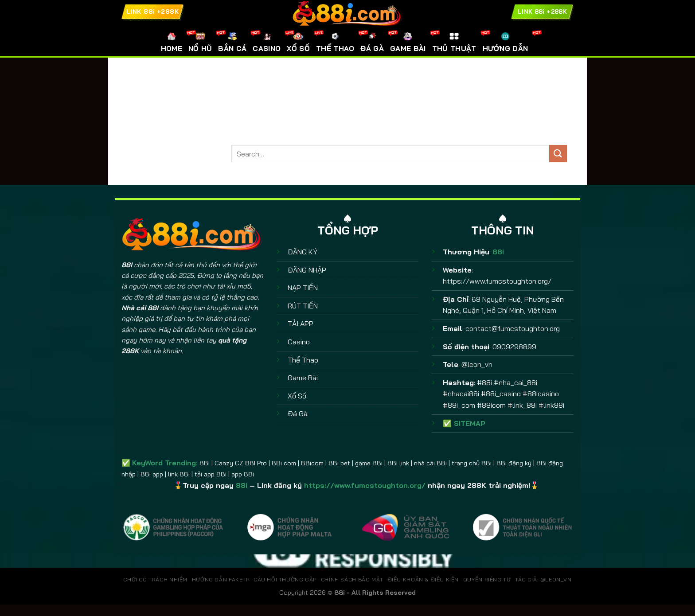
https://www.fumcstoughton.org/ (497, 281)
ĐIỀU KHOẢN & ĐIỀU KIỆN (423, 579)
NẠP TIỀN (303, 288)
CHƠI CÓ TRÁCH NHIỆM (155, 579)
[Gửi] (558, 154)
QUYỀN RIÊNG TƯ (487, 579)
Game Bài (303, 378)
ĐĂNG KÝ (303, 252)
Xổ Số (297, 396)
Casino (299, 342)
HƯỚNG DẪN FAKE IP (221, 579)
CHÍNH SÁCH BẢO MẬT (352, 579)
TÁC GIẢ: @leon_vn (543, 579)
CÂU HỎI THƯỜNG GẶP (285, 579)
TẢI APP (301, 324)
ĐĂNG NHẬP (307, 270)
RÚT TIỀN (303, 306)
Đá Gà (298, 413)
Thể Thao (303, 360)
